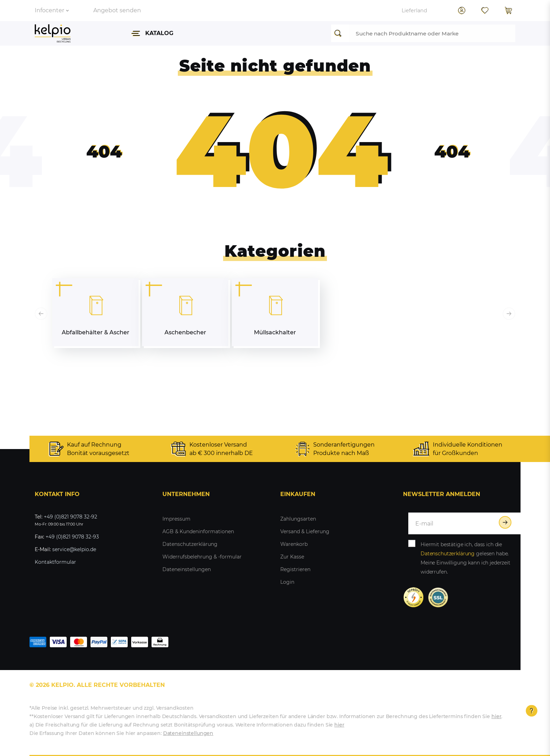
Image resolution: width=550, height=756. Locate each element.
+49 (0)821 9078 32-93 (72, 537)
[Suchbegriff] (432, 33)
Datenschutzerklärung (190, 544)
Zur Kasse (292, 557)
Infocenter (52, 10)
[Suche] (340, 33)
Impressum (176, 519)
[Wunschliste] (485, 11)
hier (496, 716)
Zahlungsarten (298, 519)
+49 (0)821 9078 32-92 (71, 517)
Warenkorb (294, 544)
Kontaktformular (55, 562)
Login (287, 582)
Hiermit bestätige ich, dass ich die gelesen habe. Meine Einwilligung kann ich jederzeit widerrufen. (465, 558)
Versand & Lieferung (305, 531)
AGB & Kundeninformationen (198, 531)
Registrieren (295, 569)
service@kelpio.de (74, 549)
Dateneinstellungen (187, 569)
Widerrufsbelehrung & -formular (202, 557)
